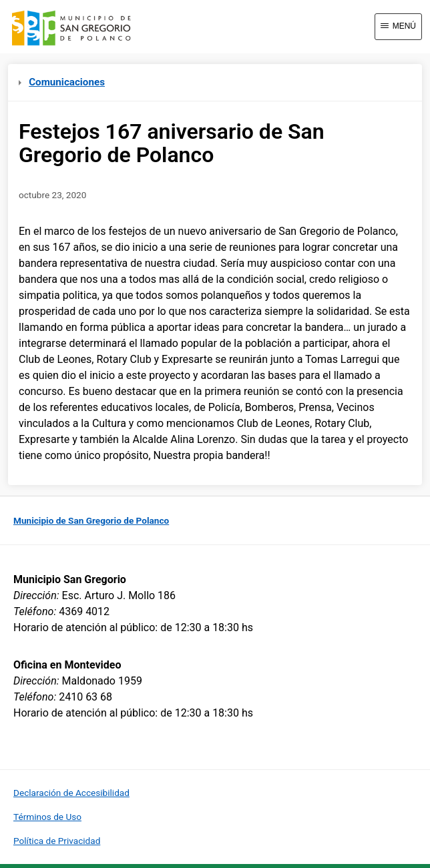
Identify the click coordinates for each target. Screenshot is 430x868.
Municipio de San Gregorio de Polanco (91, 520)
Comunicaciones (62, 82)
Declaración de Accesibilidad (71, 793)
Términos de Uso (47, 817)
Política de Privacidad (57, 841)
